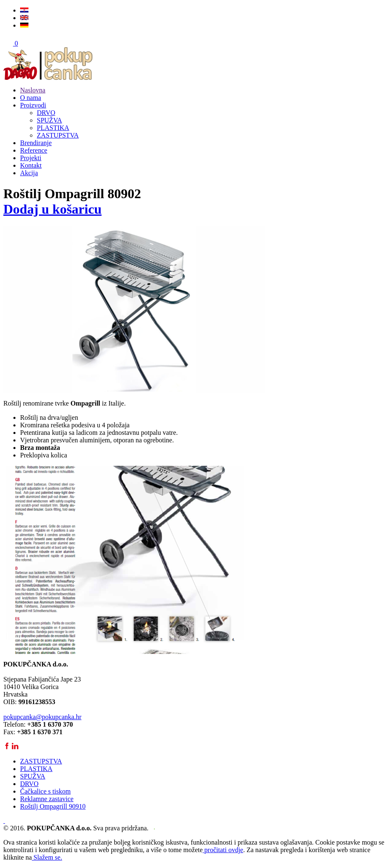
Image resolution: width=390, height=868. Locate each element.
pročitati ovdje (223, 850)
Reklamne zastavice (47, 799)
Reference (34, 150)
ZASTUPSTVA (58, 135)
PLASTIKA (53, 128)
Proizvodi (33, 105)
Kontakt (31, 165)
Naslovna (33, 90)
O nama (31, 98)
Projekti (31, 158)
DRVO (46, 113)
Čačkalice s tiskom (45, 791)
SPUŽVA (49, 120)
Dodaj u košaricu (53, 209)
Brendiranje (36, 143)
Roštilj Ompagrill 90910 (53, 806)
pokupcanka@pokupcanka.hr (42, 717)
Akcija (29, 173)
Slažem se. (47, 857)
